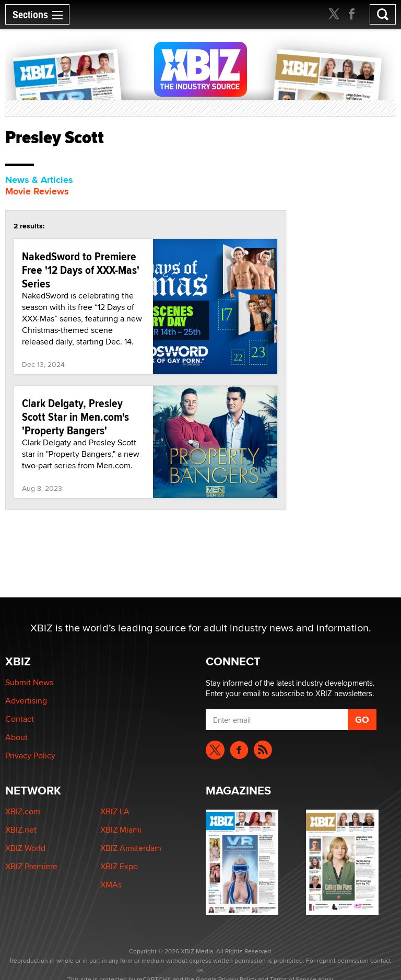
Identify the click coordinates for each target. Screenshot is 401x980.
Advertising (26, 701)
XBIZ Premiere (31, 866)
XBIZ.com (23, 811)
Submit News (29, 682)
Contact (20, 719)
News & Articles (39, 180)
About (16, 737)
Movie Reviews (37, 191)
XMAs (111, 885)
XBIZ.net (21, 830)
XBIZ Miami (121, 830)
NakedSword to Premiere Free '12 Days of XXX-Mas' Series (81, 270)
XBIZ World (25, 848)
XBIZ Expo (119, 866)
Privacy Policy (30, 756)
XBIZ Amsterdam (131, 848)
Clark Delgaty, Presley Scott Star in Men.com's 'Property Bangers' (75, 417)
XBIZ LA (115, 811)
